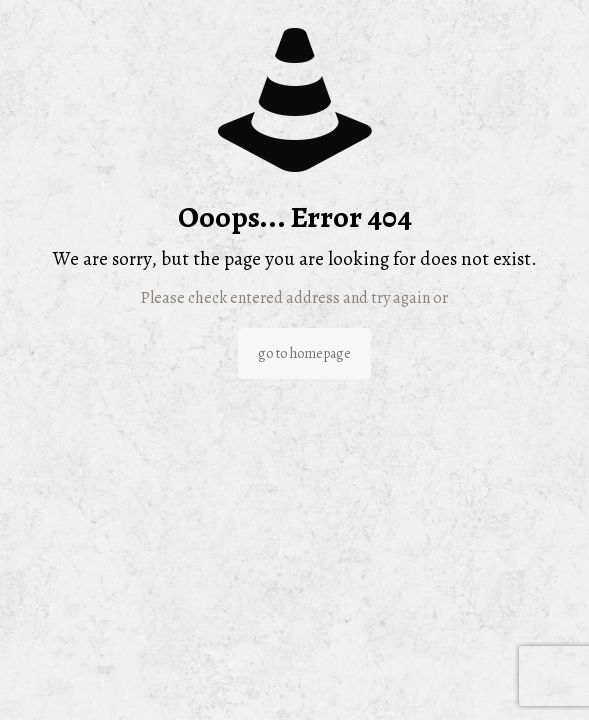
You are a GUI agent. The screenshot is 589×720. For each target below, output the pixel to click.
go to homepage (304, 353)
